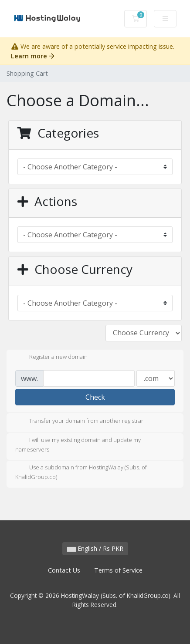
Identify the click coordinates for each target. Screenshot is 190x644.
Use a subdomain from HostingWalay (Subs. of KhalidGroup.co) (81, 472)
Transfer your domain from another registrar (79, 421)
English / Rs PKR (95, 548)
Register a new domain (51, 357)
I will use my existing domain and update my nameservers (78, 445)
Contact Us (64, 570)
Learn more (33, 56)
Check (95, 397)
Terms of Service (118, 570)
